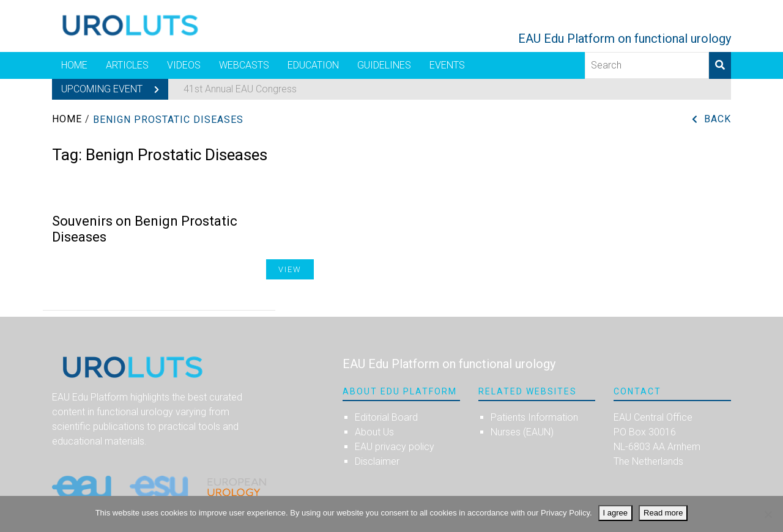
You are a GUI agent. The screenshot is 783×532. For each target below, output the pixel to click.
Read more (663, 513)
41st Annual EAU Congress (240, 89)
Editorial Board (386, 417)
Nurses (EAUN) (522, 432)
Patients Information (534, 417)
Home (74, 65)
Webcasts (244, 65)
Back (718, 119)
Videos (184, 65)
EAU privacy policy (395, 447)
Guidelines (384, 65)
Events (447, 65)
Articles (127, 65)
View (290, 269)
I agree (615, 513)
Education (313, 65)
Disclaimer (377, 461)
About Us (374, 432)
